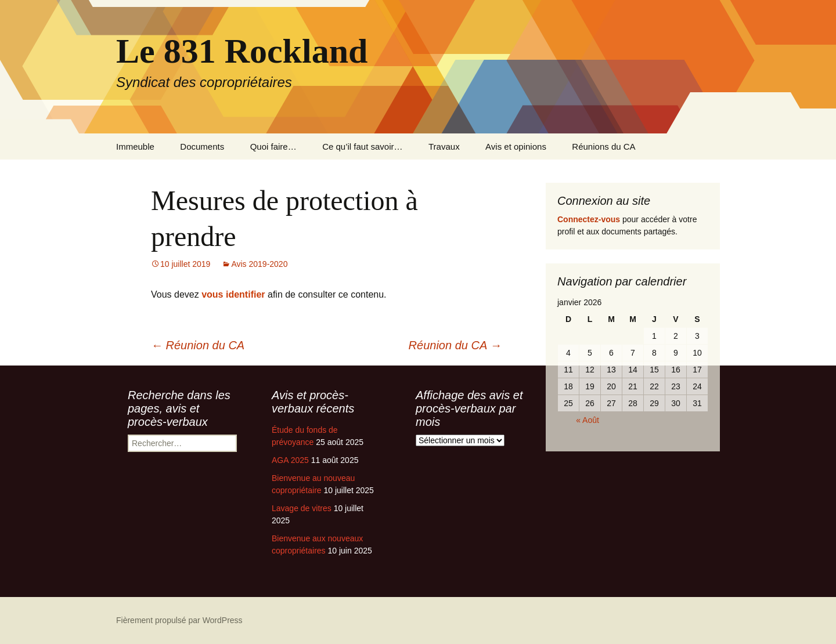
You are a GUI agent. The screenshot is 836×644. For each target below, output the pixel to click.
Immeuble (135, 146)
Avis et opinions (516, 146)
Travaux (444, 146)
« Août (588, 420)
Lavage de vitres (302, 508)
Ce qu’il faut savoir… (362, 146)
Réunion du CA (198, 345)
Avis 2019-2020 (259, 264)
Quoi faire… (273, 146)
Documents (202, 146)
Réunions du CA (603, 146)
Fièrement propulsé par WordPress (179, 620)
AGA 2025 (290, 460)
